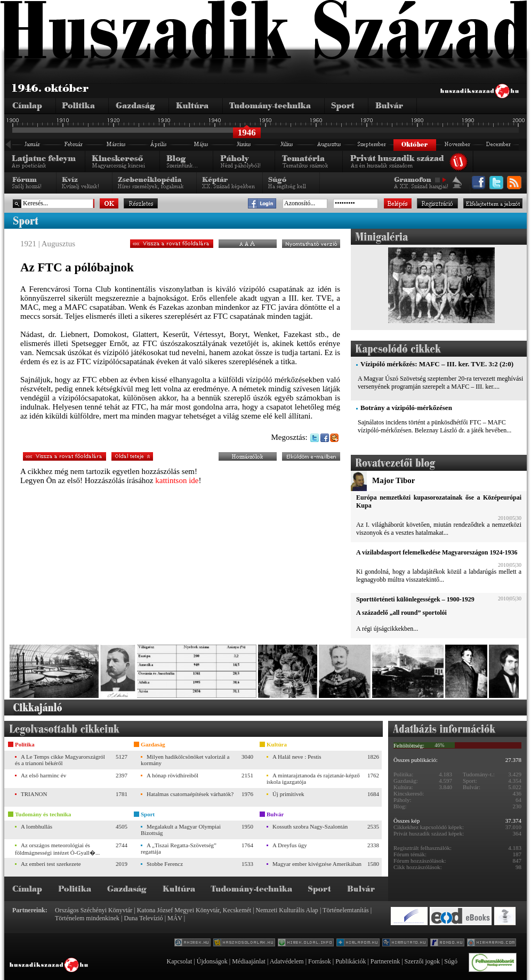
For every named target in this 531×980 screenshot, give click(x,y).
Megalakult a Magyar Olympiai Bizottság (181, 830)
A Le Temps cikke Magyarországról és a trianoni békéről (60, 760)
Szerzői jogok (422, 961)
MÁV (175, 918)
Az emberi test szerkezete (51, 864)
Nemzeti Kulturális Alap (287, 910)
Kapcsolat (179, 961)
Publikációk (351, 961)
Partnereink (385, 961)
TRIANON (34, 794)
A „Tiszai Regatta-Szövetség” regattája (179, 848)
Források (320, 961)
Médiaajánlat (249, 961)
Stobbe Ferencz (165, 864)
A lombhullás (37, 826)
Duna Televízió (143, 918)
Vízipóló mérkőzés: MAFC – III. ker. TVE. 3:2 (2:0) (437, 364)
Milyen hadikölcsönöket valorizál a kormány (185, 760)
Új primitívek (288, 794)
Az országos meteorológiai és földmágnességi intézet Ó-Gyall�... (57, 849)
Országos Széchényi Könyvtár (94, 910)
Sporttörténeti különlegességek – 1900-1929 (415, 599)
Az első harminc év (43, 775)
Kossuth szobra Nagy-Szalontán (310, 826)
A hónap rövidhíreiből (172, 775)
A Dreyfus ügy (290, 845)
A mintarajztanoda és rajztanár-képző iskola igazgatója (313, 778)
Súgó (451, 961)
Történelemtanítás (346, 910)
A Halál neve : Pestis (297, 757)
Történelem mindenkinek (87, 918)
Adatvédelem (287, 961)
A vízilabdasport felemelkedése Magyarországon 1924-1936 (437, 552)
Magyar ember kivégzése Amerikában (317, 864)
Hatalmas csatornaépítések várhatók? (190, 794)
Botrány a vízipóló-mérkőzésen (406, 408)
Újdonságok (212, 961)
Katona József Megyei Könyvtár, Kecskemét (194, 910)
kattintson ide (177, 480)
